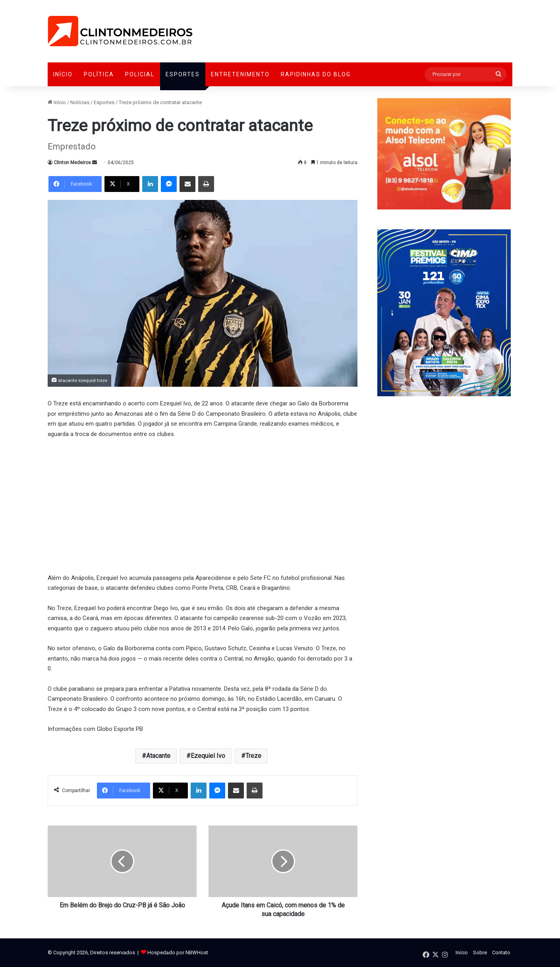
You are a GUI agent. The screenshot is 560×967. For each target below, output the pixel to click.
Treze (253, 756)
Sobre (480, 952)
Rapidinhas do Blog (316, 74)
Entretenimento (240, 74)
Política (99, 74)
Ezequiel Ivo (208, 756)
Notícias (80, 102)
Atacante (158, 756)
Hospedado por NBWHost (178, 952)
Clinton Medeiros (72, 163)
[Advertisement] (203, 505)
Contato (501, 952)
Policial (140, 74)
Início (63, 74)
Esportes (183, 74)
